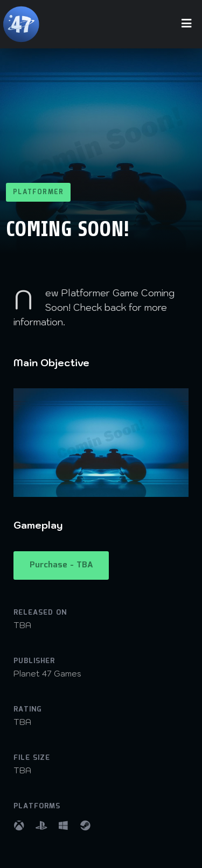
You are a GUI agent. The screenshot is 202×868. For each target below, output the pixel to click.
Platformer (38, 192)
